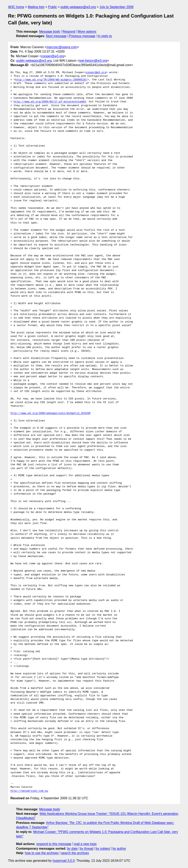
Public (52, 7)
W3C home (16, 7)
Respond (69, 32)
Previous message (82, 36)
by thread (87, 849)
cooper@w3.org (53, 56)
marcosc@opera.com (62, 47)
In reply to (105, 36)
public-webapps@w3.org (78, 7)
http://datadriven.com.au (29, 791)
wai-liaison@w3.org (93, 61)
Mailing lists (36, 7)
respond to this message (54, 844)
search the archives (75, 853)
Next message (56, 36)
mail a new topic (85, 844)
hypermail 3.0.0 (63, 861)
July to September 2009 (117, 7)
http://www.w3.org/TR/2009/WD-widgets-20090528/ (51, 80)
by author (119, 849)
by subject (103, 849)
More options (87, 32)
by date (72, 849)
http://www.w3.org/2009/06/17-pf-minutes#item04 (50, 102)
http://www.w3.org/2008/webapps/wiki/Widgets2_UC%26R (50, 413)
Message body (50, 32)
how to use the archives (42, 853)
